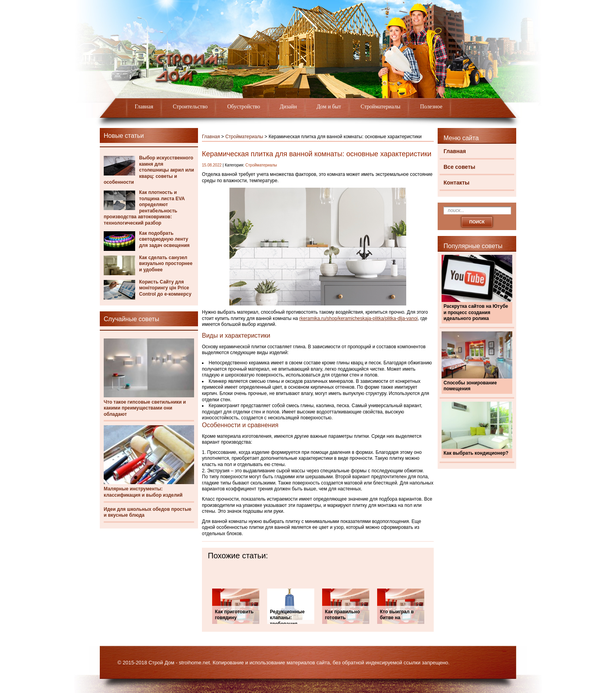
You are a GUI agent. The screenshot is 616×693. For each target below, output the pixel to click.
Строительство (190, 107)
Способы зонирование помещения (470, 386)
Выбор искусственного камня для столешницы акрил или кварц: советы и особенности (149, 170)
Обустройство (244, 107)
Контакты (456, 183)
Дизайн (288, 107)
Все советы (459, 167)
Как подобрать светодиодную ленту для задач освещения (164, 239)
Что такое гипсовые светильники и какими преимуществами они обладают (145, 408)
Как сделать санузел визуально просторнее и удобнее (166, 264)
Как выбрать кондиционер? (476, 453)
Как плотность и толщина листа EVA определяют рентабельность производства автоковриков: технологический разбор (144, 208)
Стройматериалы (380, 107)
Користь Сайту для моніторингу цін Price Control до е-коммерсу (165, 288)
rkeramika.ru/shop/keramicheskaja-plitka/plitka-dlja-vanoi (358, 318)
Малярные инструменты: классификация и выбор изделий (143, 492)
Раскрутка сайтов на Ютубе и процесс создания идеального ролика (476, 312)
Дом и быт (329, 107)
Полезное (431, 107)
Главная (144, 107)
